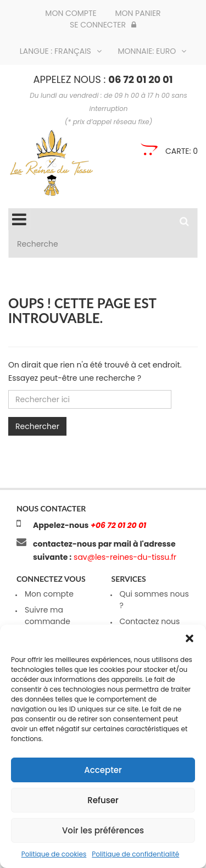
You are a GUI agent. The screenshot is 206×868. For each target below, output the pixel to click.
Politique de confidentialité (135, 854)
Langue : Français (61, 51)
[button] (190, 638)
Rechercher (37, 426)
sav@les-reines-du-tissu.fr (124, 557)
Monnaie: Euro (152, 51)
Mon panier (138, 13)
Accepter (103, 770)
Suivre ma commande (48, 616)
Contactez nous (150, 621)
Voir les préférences (103, 830)
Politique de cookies (54, 854)
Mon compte (71, 13)
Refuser (103, 800)
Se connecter (103, 25)
